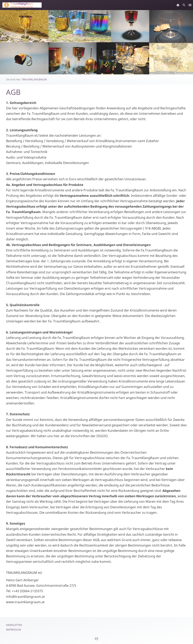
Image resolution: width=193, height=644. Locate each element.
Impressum (14, 630)
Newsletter (14, 625)
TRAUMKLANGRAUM (34, 79)
